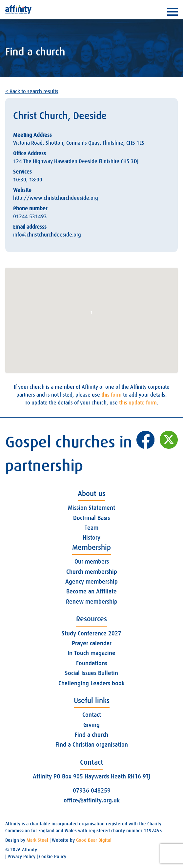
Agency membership (91, 582)
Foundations (92, 663)
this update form (138, 403)
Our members (92, 562)
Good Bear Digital (94, 840)
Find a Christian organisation (92, 745)
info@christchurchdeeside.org (47, 235)
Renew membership (92, 602)
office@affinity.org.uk (92, 800)
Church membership (92, 572)
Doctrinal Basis (91, 518)
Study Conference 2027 (91, 633)
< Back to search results (32, 92)
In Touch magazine (91, 653)
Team (91, 528)
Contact (92, 715)
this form (112, 395)
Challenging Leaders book (91, 683)
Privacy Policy (21, 857)
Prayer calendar (92, 643)
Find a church (91, 735)
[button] (91, 314)
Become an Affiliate (91, 591)
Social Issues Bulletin (91, 673)
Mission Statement (91, 508)
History (91, 538)
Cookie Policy (53, 857)
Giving (91, 725)
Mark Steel (37, 840)
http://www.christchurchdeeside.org (56, 198)
